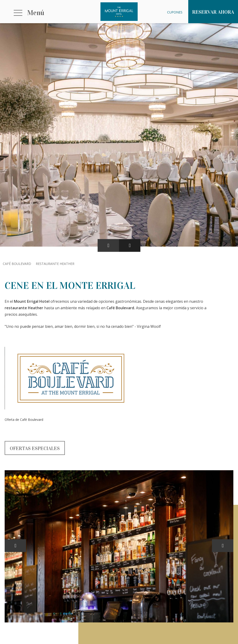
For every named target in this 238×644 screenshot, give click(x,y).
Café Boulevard (17, 264)
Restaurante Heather (55, 264)
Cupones (175, 12)
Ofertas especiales (35, 448)
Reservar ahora (213, 12)
